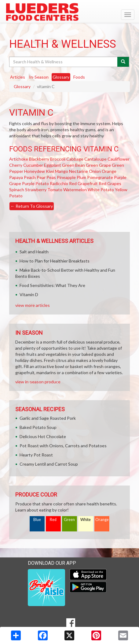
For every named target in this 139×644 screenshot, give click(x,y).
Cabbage (75, 159)
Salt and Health (34, 252)
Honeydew (35, 171)
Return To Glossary (32, 206)
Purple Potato (35, 183)
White (86, 520)
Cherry (16, 165)
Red (53, 520)
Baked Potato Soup (38, 427)
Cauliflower (119, 159)
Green (69, 520)
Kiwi (50, 171)
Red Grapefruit (83, 183)
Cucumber (33, 165)
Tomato (55, 190)
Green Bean (73, 165)
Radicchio (59, 183)
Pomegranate (100, 177)
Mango (62, 171)
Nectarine (79, 171)
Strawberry (36, 190)
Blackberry (39, 159)
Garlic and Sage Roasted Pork (48, 418)
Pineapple (66, 177)
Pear (41, 177)
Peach (30, 177)
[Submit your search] (123, 62)
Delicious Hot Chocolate (43, 436)
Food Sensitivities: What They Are (52, 285)
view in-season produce (38, 382)
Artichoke (19, 159)
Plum (81, 177)
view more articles (33, 305)
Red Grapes (110, 183)
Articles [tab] (18, 77)
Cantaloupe (95, 159)
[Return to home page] (69, 12)
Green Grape (98, 165)
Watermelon (75, 190)
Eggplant (53, 165)
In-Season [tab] (39, 77)
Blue (37, 520)
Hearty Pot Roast (36, 455)
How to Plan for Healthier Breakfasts (55, 261)
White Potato (101, 190)
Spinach (17, 190)
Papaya (16, 177)
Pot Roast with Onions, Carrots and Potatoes (63, 446)
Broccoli (58, 159)
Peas (51, 177)
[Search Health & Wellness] (64, 62)
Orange (109, 171)
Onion (95, 171)
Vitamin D (29, 294)
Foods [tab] (79, 77)
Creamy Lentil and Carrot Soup (49, 464)
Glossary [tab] (61, 77)
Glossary (22, 86)
